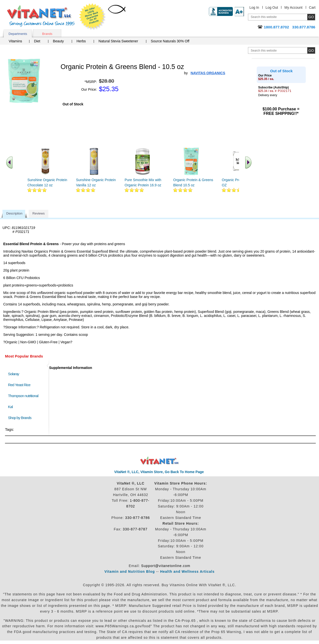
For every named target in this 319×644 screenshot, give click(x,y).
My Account (293, 7)
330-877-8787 (135, 529)
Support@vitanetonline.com (166, 566)
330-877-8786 (137, 518)
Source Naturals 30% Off (170, 41)
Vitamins (15, 41)
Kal (10, 407)
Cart (312, 7)
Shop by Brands (21, 418)
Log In (254, 7)
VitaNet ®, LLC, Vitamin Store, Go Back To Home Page (159, 472)
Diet (37, 41)
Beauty (58, 41)
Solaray (13, 374)
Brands (47, 34)
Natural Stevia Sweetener (118, 41)
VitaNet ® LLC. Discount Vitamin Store (160, 461)
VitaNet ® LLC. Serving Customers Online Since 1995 (41, 16)
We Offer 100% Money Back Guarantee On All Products (92, 17)
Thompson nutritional (23, 396)
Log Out (272, 7)
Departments (18, 34)
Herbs (81, 41)
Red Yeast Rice (19, 385)
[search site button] (311, 50)
